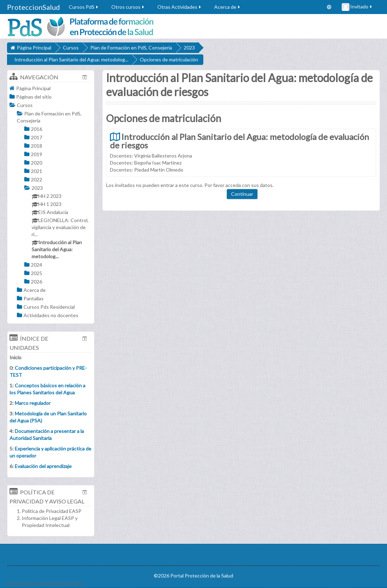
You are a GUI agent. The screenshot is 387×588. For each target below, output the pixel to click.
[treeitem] (51, 88)
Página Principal (33, 88)
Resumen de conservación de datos (46, 583)
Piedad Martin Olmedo (159, 170)
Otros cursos (128, 7)
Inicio (15, 357)
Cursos (25, 105)
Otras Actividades (180, 7)
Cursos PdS (84, 7)
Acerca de (228, 7)
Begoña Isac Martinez (158, 163)
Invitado (357, 7)
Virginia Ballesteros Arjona (163, 156)
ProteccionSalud (34, 7)
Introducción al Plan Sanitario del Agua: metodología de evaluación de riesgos (240, 141)
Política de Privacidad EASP (52, 511)
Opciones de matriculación (169, 59)
